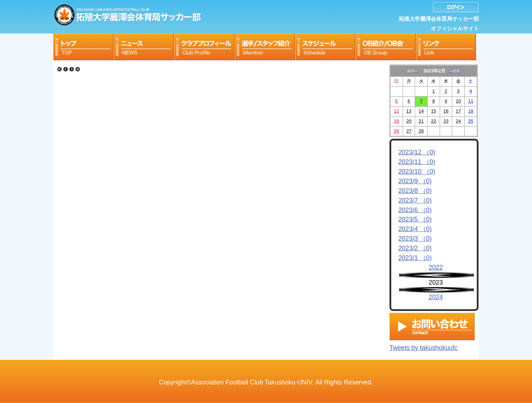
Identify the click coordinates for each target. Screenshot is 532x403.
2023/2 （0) (415, 248)
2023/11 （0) (417, 162)
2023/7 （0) (415, 200)
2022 (436, 267)
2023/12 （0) (417, 152)
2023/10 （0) (417, 172)
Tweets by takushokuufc (423, 346)
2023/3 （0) (415, 239)
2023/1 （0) (415, 258)
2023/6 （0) (415, 210)
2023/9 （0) (415, 181)
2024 (436, 297)
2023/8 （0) (415, 191)
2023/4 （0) (415, 229)
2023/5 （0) (415, 219)
